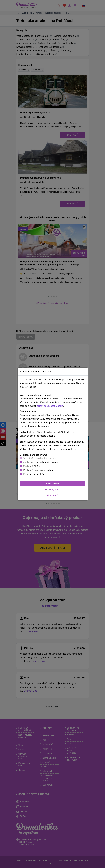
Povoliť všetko (52, 484)
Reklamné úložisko (33, 466)
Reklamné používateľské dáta (38, 470)
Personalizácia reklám (34, 474)
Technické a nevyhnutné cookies (39, 458)
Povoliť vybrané (52, 489)
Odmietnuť (52, 495)
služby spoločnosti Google (50, 406)
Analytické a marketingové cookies (40, 462)
